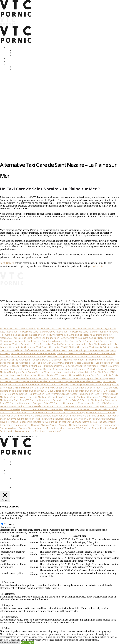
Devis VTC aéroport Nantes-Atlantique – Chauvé (83, 353)
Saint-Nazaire (7, 263)
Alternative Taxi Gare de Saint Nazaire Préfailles (26, 341)
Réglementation (20, 70)
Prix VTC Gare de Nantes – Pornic (41, 406)
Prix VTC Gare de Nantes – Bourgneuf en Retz (25, 394)
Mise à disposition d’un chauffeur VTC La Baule (40, 388)
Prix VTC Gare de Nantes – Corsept (38, 397)
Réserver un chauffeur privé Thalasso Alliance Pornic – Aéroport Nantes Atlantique (44, 425)
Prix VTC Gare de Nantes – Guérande (78, 397)
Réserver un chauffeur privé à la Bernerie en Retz (79, 416)
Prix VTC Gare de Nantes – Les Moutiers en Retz (70, 403)
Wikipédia (98, 266)
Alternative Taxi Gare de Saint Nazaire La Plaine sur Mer (81, 335)
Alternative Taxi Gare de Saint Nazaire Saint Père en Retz (83, 341)
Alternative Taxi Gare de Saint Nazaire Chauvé (30, 332)
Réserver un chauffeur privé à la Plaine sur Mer (66, 419)
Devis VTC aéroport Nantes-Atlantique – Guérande (74, 356)
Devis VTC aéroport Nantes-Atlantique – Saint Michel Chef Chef (69, 372)
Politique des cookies (23, 75)
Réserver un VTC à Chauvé (100, 412)
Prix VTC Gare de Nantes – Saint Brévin (42, 409)
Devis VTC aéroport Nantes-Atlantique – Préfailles (70, 369)
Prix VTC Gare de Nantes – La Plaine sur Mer (96, 400)
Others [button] (3, 625)
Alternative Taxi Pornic (36, 347)
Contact (10, 64)
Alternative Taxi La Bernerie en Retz (20, 344)
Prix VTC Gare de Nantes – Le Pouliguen (22, 403)
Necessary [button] (5, 521)
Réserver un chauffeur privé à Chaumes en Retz (26, 416)
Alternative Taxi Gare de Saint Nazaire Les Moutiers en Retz (32, 338)
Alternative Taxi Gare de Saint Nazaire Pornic (90, 338)
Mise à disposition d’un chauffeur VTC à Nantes (90, 391)
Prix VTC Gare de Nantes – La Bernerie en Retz (46, 400)
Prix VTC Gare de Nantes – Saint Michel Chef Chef (90, 409)
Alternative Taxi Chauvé (50, 328)
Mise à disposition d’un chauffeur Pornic (35, 381)
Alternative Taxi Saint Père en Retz (48, 350)
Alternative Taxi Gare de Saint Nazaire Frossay (81, 332)
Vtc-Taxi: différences (23, 67)
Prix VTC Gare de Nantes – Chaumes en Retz (75, 394)
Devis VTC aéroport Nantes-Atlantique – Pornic (82, 366)
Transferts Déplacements (25, 50)
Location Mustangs (16, 61)
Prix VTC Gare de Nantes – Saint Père (20, 412)
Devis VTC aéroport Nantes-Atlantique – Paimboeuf (28, 366)
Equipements (19, 56)
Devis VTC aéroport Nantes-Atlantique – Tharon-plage (79, 378)
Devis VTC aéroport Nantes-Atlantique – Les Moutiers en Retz (85, 363)
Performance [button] (6, 591)
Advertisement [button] (7, 614)
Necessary (9, 524)
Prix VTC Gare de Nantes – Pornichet (79, 406)
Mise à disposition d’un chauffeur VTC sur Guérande (37, 391)
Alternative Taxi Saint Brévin (92, 347)
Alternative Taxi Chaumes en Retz (18, 328)
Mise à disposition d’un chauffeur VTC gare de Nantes (40, 384)
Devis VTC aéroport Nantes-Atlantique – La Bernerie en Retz (75, 360)
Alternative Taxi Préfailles (62, 347)
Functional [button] (5, 579)
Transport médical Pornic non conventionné (38, 431)
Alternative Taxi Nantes (89, 344)
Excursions (12, 58)
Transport (11, 47)
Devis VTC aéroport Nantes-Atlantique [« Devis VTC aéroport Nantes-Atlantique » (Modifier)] (88, 350)
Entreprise (18, 53)
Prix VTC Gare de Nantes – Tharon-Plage (63, 412)
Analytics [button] (5, 602)
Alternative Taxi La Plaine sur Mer (58, 344)
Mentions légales (21, 72)
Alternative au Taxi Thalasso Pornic (96, 422)
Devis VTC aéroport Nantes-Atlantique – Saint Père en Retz (79, 375)
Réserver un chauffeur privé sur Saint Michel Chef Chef (48, 422)
